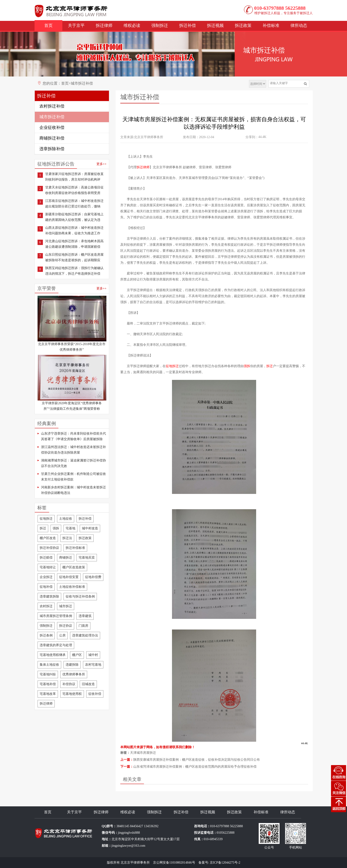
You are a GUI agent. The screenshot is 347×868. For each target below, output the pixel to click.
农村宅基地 (93, 665)
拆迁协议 (66, 626)
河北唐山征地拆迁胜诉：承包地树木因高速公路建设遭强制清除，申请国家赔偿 (74, 244)
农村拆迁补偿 (52, 106)
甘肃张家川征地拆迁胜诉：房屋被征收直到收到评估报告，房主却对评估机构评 (74, 177)
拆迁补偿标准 (75, 548)
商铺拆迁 (66, 558)
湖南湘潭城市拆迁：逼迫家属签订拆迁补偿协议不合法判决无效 (73, 463)
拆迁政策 (243, 25)
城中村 (93, 655)
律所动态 (299, 25)
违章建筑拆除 (49, 596)
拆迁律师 (104, 25)
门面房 (83, 626)
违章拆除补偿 (52, 149)
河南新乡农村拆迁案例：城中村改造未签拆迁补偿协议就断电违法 (73, 490)
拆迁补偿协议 (49, 548)
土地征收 (66, 519)
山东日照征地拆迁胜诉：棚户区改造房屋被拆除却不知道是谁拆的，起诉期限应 (74, 257)
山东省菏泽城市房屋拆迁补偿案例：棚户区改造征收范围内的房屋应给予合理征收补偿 (195, 767)
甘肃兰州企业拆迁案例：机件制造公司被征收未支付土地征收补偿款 (73, 477)
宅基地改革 (48, 694)
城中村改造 (90, 528)
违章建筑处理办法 (85, 635)
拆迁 (43, 528)
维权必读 (132, 25)
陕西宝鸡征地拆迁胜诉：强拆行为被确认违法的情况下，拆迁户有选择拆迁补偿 (74, 271)
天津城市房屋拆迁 (143, 753)
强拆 (56, 528)
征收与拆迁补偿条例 (80, 596)
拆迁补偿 (188, 25)
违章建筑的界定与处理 (56, 645)
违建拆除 (72, 665)
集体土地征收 (49, 665)
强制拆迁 (160, 25)
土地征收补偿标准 (72, 587)
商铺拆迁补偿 (52, 138)
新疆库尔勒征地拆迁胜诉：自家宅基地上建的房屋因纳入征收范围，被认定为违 (74, 217)
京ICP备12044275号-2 (225, 863)
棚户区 (77, 655)
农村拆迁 (46, 606)
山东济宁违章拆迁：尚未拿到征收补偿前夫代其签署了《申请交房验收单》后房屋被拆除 (73, 436)
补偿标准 (271, 25)
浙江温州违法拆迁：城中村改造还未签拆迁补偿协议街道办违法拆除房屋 (73, 450)
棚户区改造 (48, 538)
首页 (48, 25)
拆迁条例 (46, 635)
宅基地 (70, 528)
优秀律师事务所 (74, 674)
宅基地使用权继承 (53, 655)
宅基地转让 (48, 567)
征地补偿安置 (69, 577)
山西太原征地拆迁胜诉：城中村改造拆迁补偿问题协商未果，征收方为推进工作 (74, 231)
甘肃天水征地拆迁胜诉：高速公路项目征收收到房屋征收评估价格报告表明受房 (74, 190)
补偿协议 (69, 684)
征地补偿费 (93, 577)
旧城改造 (88, 684)
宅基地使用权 (72, 694)
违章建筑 (85, 616)
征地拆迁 (46, 519)
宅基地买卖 (87, 558)
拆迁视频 (215, 25)
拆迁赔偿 (46, 558)
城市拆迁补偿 (82, 83)
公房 (62, 635)
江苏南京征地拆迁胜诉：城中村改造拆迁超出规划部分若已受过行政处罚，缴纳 (74, 204)
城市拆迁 (66, 606)
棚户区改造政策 (74, 567)
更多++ (102, 164)
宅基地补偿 (48, 684)
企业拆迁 (46, 577)
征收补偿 (95, 694)
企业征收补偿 (52, 127)
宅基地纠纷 (48, 674)
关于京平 (76, 25)
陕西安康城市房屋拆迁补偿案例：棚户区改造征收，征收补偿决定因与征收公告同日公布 (197, 760)
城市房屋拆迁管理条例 (56, 616)
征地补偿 (46, 587)
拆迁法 (67, 538)
